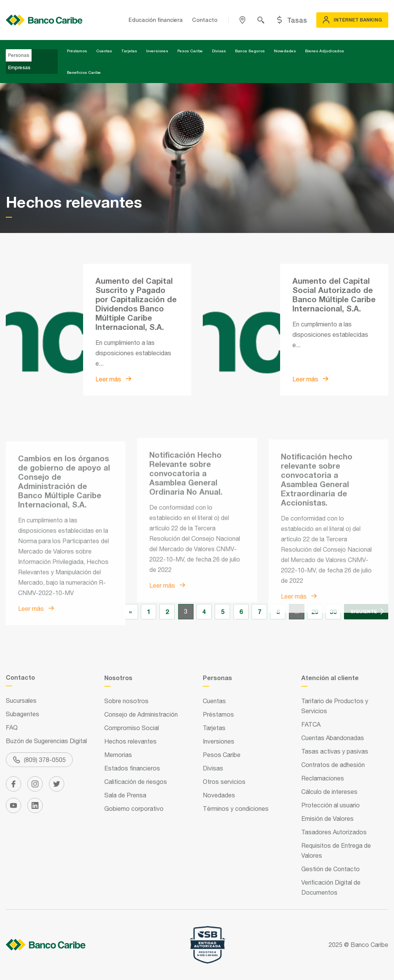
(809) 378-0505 (39, 760)
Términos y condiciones (236, 809)
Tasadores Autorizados (334, 832)
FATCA (311, 724)
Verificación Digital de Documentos (331, 887)
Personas (19, 55)
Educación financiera (156, 20)
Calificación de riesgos (136, 782)
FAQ (12, 727)
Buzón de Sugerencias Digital (46, 741)
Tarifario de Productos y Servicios (335, 706)
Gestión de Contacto (331, 869)
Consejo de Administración (141, 714)
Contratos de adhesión (333, 765)
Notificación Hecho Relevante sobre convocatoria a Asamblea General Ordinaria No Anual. (186, 540)
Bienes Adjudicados (325, 51)
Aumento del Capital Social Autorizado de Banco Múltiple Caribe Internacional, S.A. (334, 294)
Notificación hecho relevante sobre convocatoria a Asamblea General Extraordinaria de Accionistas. (317, 551)
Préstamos (77, 51)
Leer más (113, 379)
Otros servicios (224, 782)
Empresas (19, 67)
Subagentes (23, 714)
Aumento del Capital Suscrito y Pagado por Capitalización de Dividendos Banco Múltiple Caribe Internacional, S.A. (136, 304)
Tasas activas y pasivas (335, 751)
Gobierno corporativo (134, 809)
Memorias (118, 755)
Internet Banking (352, 20)
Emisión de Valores (327, 819)
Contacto (205, 20)
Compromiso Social (132, 728)
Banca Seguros (250, 51)
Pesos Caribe (190, 51)
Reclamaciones (323, 778)
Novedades (285, 51)
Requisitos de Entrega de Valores (336, 850)
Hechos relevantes (130, 741)
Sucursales (21, 700)
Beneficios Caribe (84, 72)
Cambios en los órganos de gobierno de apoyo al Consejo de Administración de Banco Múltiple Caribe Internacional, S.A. (64, 557)
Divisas (219, 51)
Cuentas (104, 51)
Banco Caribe (369, 945)
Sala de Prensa (125, 795)
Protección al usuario (331, 805)
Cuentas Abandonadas (333, 738)
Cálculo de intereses (329, 792)
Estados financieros (132, 768)
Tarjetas (129, 51)
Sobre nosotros (126, 701)
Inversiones (157, 51)
